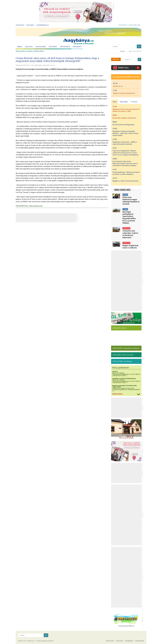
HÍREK (20, 47)
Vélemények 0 (38, 65)
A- (54, 65)
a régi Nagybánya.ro (42, 25)
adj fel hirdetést (117, 394)
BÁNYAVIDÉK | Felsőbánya (122, 361)
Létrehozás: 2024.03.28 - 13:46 (24, 65)
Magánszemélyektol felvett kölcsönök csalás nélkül (124, 386)
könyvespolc (30, 25)
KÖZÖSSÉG (53, 47)
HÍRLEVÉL (116, 59)
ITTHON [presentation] (134, 102)
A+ (52, 65)
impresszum (110, 641)
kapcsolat (120, 641)
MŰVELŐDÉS (65, 47)
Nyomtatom (47, 65)
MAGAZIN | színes (119, 328)
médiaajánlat (140, 641)
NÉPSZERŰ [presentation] (124, 102)
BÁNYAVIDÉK (41, 47)
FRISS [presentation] (115, 102)
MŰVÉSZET (77, 47)
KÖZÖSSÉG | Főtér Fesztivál (123, 355)
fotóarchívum (20, 25)
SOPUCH (115, 372)
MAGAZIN (29, 47)
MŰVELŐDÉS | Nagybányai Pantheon (126, 348)
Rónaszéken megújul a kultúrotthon (30, 51)
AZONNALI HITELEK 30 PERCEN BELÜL (124, 379)
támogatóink (129, 641)
